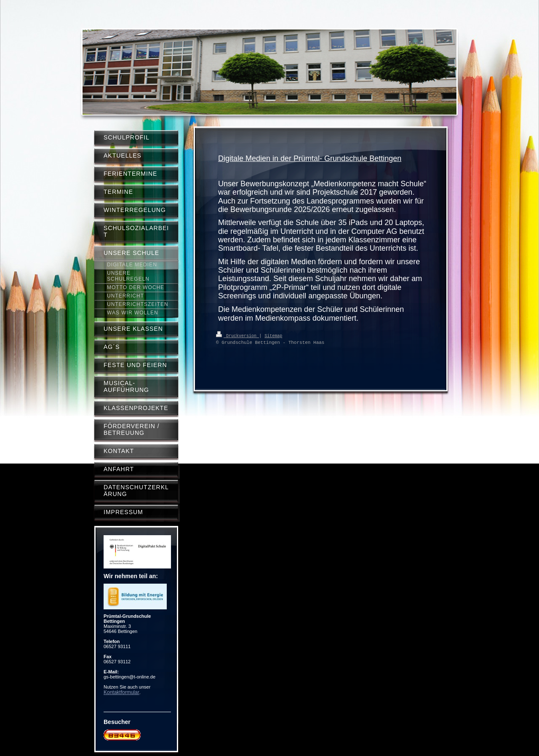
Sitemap (273, 335)
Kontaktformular (121, 692)
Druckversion (237, 335)
